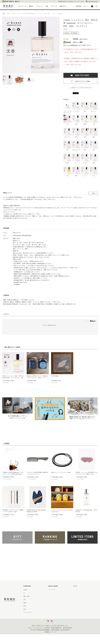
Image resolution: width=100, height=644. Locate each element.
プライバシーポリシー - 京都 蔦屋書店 (58, 619)
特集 (47, 6)
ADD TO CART (81, 75)
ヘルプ (50, 593)
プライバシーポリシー (54, 616)
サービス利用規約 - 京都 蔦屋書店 (57, 603)
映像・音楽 (26, 596)
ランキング (39, 6)
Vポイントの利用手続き (71, 45)
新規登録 (79, 6)
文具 (25, 600)
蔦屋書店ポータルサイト (79, 590)
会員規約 (51, 606)
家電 (25, 606)
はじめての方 (52, 590)
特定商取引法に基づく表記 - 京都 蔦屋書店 (59, 612)
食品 (25, 609)
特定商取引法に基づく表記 (55, 609)
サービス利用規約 (53, 600)
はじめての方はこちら (93, 1)
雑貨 (25, 603)
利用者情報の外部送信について (56, 622)
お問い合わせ (52, 596)
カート (92, 8)
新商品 (31, 6)
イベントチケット (28, 612)
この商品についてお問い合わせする (81, 87)
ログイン (86, 6)
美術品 (25, 590)
